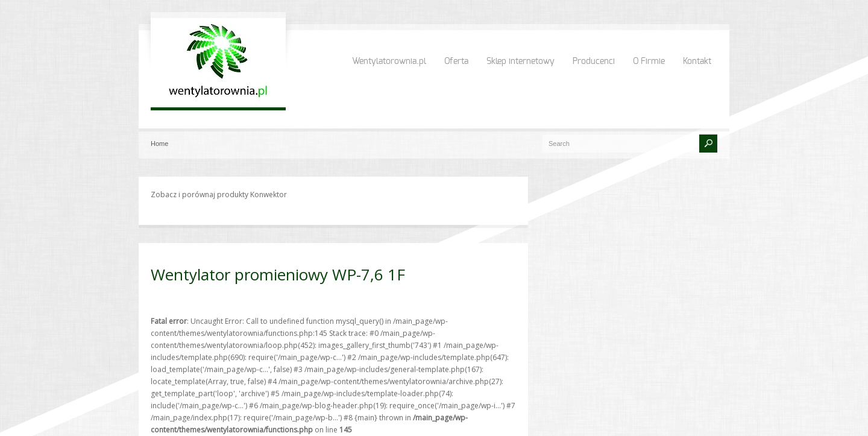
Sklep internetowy (520, 62)
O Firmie (649, 62)
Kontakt (697, 62)
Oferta (456, 62)
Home (159, 144)
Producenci (594, 62)
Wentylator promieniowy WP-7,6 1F (278, 274)
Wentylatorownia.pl (389, 62)
